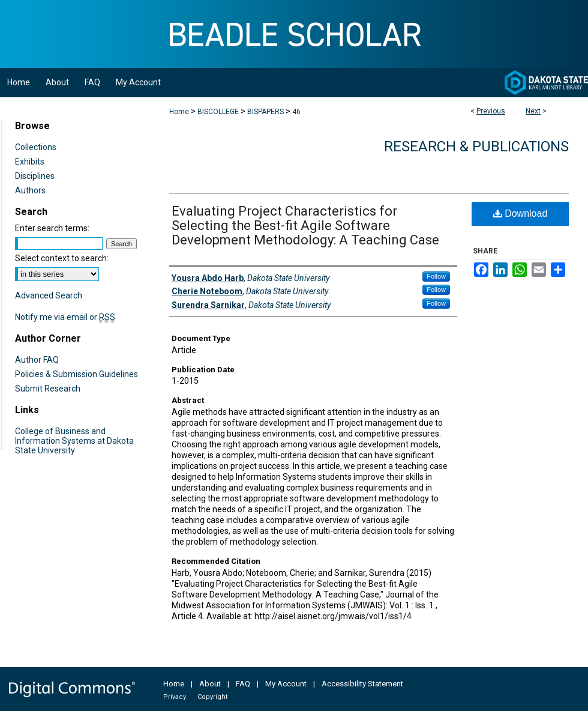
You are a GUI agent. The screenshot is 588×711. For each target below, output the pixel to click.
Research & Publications (476, 147)
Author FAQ (37, 360)
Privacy (175, 697)
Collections (36, 147)
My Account (286, 684)
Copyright (212, 697)
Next (533, 111)
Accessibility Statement (362, 684)
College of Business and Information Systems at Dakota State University (74, 441)
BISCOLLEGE (218, 112)
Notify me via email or (65, 317)
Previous (491, 111)
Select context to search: (62, 258)
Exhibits (30, 162)
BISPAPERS (265, 112)
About (210, 684)
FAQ (243, 684)
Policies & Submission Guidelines (76, 374)
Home (179, 112)
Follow (436, 276)
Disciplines (35, 176)
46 (296, 112)
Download (520, 213)
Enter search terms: (52, 228)
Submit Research (48, 389)
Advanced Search (49, 295)
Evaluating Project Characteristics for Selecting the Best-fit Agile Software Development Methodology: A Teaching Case (305, 225)
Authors (30, 190)
